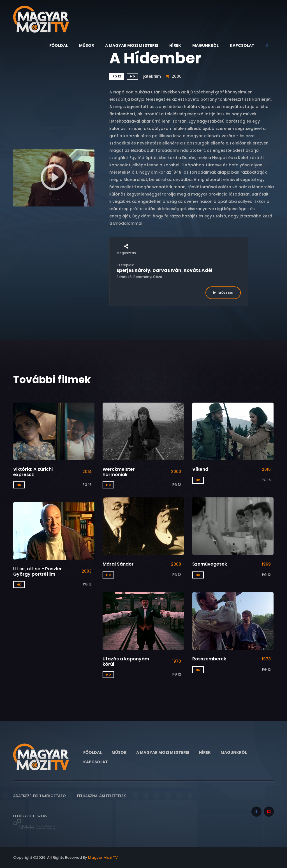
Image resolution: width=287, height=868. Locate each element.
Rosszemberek (209, 659)
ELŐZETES (223, 293)
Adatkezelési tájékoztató (40, 796)
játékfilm (152, 76)
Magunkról (205, 45)
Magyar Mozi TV (103, 857)
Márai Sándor (118, 564)
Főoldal (59, 45)
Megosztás (126, 250)
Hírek (175, 45)
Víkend (200, 469)
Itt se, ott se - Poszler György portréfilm (38, 571)
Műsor (86, 45)
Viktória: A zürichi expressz (33, 472)
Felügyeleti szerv (34, 822)
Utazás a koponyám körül (126, 662)
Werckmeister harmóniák (119, 472)
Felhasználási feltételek (101, 796)
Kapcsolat (242, 45)
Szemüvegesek (210, 564)
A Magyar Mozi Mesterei (132, 45)
